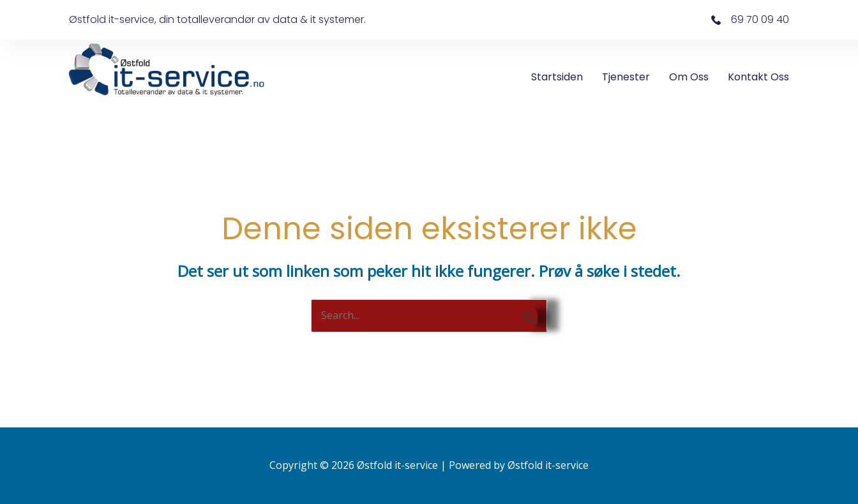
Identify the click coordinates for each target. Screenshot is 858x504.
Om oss (689, 77)
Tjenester (626, 77)
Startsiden (557, 77)
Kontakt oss (758, 77)
